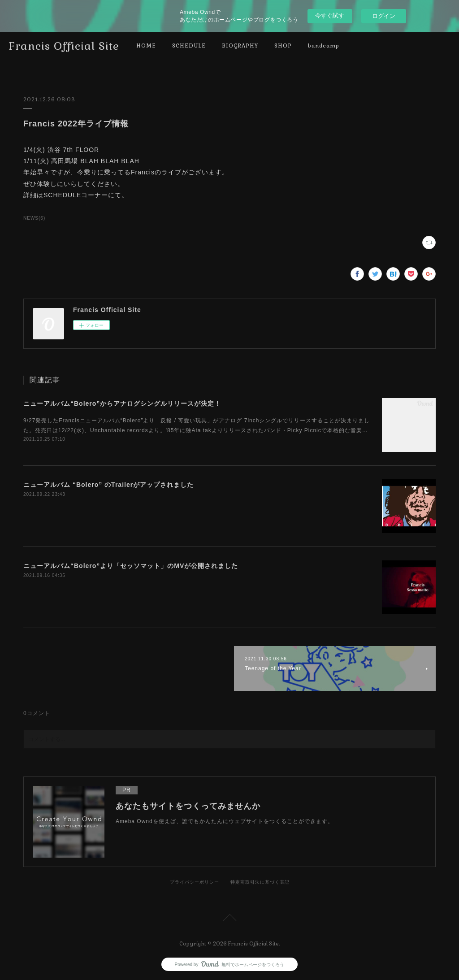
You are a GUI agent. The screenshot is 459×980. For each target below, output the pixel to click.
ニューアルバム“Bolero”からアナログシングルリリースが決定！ (122, 403)
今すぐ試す (330, 15)
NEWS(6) (34, 218)
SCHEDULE (189, 46)
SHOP (283, 46)
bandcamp (324, 46)
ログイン (384, 16)
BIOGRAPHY (240, 46)
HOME (146, 46)
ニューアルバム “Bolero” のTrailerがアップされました (108, 485)
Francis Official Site (64, 46)
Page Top (229, 919)
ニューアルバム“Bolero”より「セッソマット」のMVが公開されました (131, 566)
